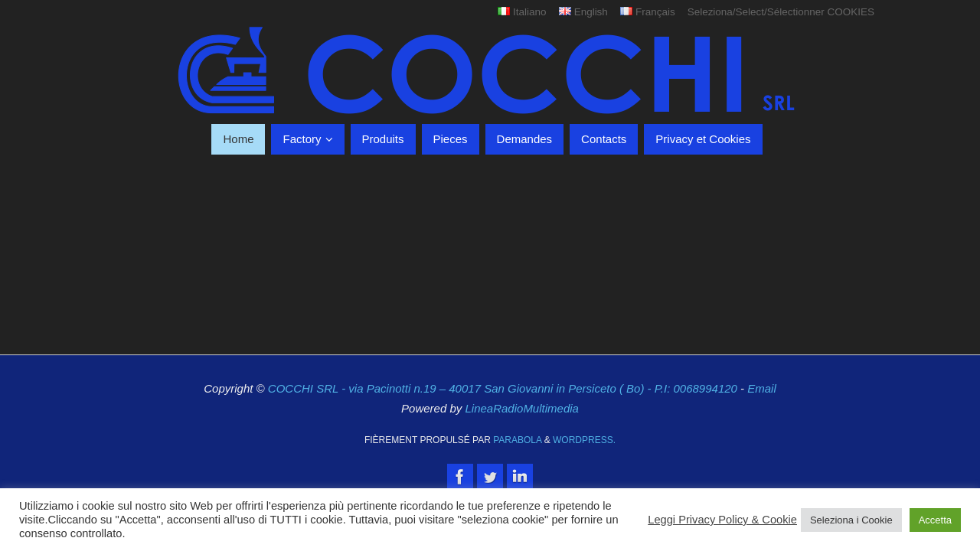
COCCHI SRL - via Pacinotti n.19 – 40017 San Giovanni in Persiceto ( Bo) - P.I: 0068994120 (504, 388)
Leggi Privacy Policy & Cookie (722, 520)
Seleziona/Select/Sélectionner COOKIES (781, 12)
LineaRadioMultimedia (521, 408)
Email (762, 388)
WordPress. (584, 440)
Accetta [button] (935, 520)
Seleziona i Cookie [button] (851, 520)
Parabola (517, 440)
